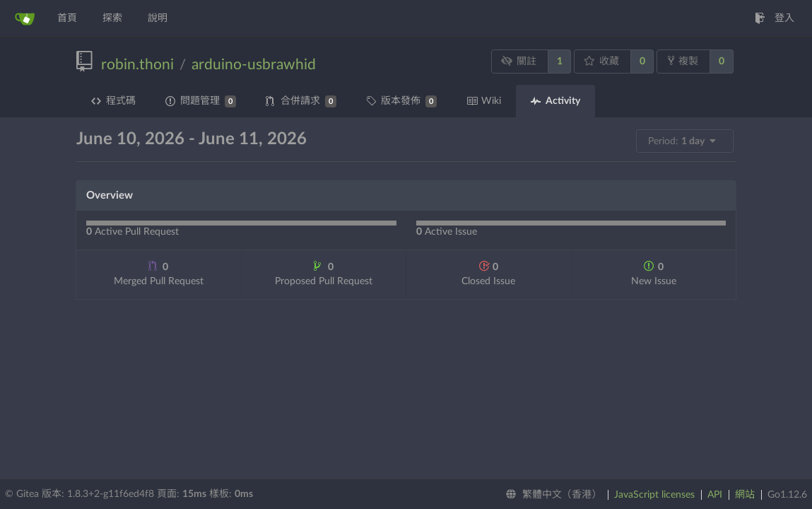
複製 (683, 61)
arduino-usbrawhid (254, 65)
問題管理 (201, 101)
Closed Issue (488, 273)
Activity (555, 101)
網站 (745, 495)
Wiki (484, 101)
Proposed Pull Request (324, 273)
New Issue (654, 273)
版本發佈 (401, 101)
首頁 (67, 18)
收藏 (602, 61)
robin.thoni (137, 65)
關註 (519, 61)
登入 (775, 18)
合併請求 (301, 101)
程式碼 (113, 101)
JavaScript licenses (654, 495)
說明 (158, 18)
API (715, 495)
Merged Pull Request (159, 273)
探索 (112, 18)
